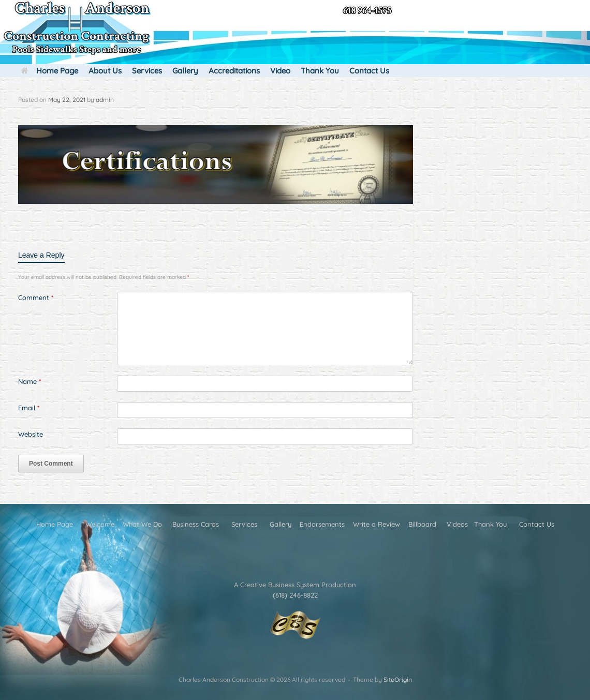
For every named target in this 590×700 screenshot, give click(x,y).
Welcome (100, 524)
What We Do (142, 524)
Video (280, 71)
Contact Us (369, 71)
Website (31, 434)
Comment (36, 297)
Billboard (422, 524)
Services (147, 71)
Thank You (320, 71)
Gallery (185, 71)
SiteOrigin (398, 680)
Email (29, 408)
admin (105, 100)
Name (30, 381)
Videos (457, 524)
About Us (105, 71)
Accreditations (234, 71)
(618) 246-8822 (295, 595)
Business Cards (196, 524)
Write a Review (377, 524)
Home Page (49, 71)
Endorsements (322, 524)
